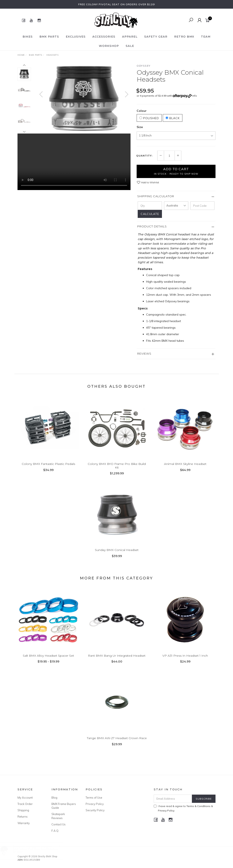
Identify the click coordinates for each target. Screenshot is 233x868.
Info (195, 96)
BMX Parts (49, 36)
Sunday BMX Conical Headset (117, 555)
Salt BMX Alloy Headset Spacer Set (48, 661)
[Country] (176, 206)
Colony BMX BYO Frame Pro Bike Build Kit (117, 471)
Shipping (23, 810)
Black (173, 118)
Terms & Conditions (198, 806)
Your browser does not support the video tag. (74, 162)
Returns (23, 817)
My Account (25, 798)
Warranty (24, 823)
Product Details (152, 226)
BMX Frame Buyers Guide (64, 806)
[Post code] (203, 206)
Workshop (109, 46)
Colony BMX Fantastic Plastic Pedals (48, 469)
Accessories (104, 36)
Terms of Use (94, 798)
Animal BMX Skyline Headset (185, 469)
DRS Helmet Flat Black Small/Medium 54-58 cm (40, 850)
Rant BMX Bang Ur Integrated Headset (117, 661)
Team (206, 36)
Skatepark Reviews (58, 816)
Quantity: (144, 156)
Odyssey (144, 66)
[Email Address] (173, 799)
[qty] (150, 206)
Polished (149, 118)
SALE (130, 46)
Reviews (144, 354)
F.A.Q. (55, 831)
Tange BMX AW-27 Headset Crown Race (117, 744)
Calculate (150, 214)
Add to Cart (176, 171)
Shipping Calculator (156, 196)
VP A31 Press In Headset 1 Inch (185, 661)
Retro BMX (184, 36)
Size (140, 127)
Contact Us (59, 824)
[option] (84, 99)
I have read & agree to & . (183, 808)
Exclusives (76, 36)
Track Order (25, 804)
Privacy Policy (95, 804)
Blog (54, 798)
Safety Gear (156, 36)
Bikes (28, 36)
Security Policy (95, 810)
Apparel (130, 36)
